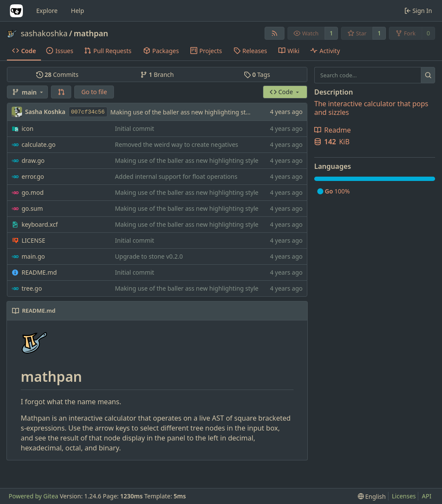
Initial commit (134, 128)
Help (77, 11)
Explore (47, 11)
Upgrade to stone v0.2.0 (149, 256)
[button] (61, 92)
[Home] (16, 11)
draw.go (33, 160)
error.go (33, 176)
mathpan (91, 33)
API (426, 496)
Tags (257, 74)
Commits (57, 74)
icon (27, 128)
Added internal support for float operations (176, 176)
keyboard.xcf (40, 224)
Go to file (94, 92)
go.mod (33, 192)
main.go (33, 256)
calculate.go (39, 144)
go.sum (32, 208)
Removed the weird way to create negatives (176, 144)
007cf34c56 (88, 112)
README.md (39, 272)
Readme (333, 130)
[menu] (372, 496)
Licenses (404, 496)
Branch (157, 74)
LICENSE (33, 240)
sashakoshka (44, 33)
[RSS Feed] (275, 33)
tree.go (32, 288)
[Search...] (428, 75)
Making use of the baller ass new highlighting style (182, 112)
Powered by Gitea (33, 496)
